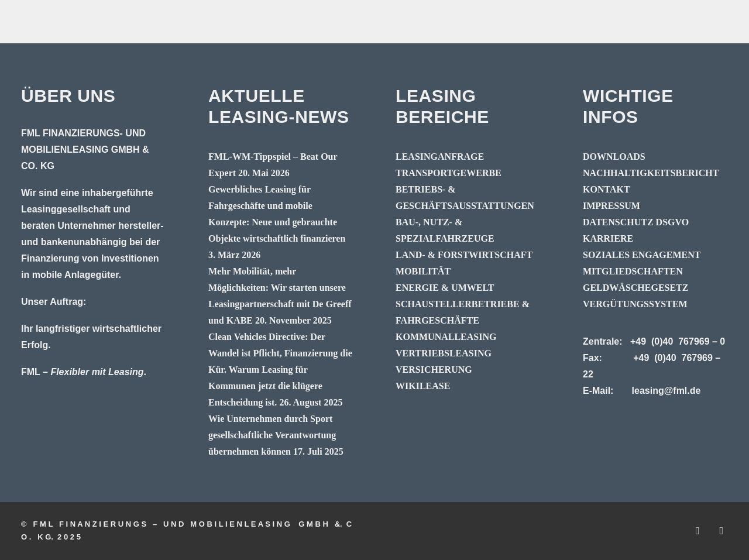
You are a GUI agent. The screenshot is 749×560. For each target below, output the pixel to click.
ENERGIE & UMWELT (445, 288)
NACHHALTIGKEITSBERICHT (651, 173)
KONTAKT (607, 189)
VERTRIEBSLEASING (444, 353)
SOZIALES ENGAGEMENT (642, 255)
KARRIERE (608, 238)
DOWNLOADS (614, 157)
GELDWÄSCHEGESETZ (636, 288)
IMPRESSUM (611, 206)
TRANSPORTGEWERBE (449, 173)
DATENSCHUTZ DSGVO (636, 222)
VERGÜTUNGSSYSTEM (635, 304)
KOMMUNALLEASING (446, 337)
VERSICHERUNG (434, 370)
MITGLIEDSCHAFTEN (633, 271)
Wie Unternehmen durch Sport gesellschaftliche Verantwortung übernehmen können (272, 435)
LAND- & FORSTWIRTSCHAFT (464, 255)
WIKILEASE (423, 386)
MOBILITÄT (423, 271)
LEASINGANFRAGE (440, 157)
